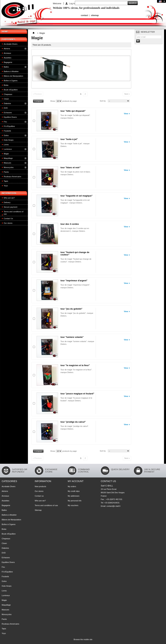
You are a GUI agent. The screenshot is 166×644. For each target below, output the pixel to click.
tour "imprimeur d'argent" (74, 281)
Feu (5, 122)
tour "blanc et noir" (71, 167)
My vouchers (73, 505)
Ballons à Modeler (11, 71)
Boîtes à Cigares (11, 81)
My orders (72, 486)
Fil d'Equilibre (9, 126)
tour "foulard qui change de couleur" (75, 253)
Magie (6, 154)
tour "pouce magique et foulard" (77, 394)
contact (84, 15)
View (126, 114)
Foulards (7, 131)
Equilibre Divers (10, 117)
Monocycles (9, 167)
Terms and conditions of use (14, 213)
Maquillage (8, 158)
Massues (7, 163)
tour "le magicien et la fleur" (75, 365)
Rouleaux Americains (12, 177)
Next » (127, 94)
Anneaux (7, 53)
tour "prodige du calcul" (73, 422)
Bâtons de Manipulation (13, 76)
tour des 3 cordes (70, 224)
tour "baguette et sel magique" (76, 196)
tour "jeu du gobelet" (71, 309)
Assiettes (8, 58)
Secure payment (11, 207)
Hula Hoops (9, 140)
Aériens (7, 49)
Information (9, 193)
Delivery (7, 202)
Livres (6, 145)
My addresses (74, 496)
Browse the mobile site (83, 639)
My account (76, 481)
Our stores (8, 223)
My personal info (75, 501)
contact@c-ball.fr (114, 506)
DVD (6, 108)
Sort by (103, 101)
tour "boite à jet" (69, 139)
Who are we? (9, 198)
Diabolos (7, 103)
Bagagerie (8, 62)
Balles (6, 67)
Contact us (39, 496)
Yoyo (6, 186)
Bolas (6, 85)
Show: (53, 101)
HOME (5, 32)
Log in (72, 3)
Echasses (8, 113)
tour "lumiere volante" (72, 337)
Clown (6, 99)
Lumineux (8, 149)
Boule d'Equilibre (11, 90)
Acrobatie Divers (11, 44)
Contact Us (8, 219)
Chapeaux (8, 94)
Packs (6, 172)
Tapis (6, 181)
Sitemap (38, 510)
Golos (6, 135)
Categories (8, 39)
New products (40, 486)
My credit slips (74, 491)
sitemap (95, 15)
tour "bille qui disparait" (73, 111)
